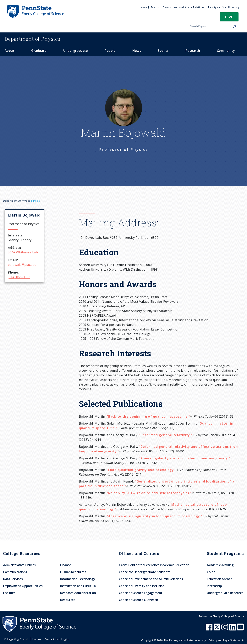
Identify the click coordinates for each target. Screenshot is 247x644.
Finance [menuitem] (66, 565)
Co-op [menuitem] (211, 572)
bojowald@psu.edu (22, 265)
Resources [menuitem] (68, 600)
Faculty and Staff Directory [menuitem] (224, 7)
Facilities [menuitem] (9, 593)
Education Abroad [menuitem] (220, 579)
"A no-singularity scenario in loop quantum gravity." (186, 458)
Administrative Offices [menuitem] (19, 565)
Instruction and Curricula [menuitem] (78, 586)
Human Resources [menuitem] (73, 572)
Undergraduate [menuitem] (76, 51)
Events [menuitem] (155, 7)
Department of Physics (17, 201)
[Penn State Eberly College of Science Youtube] (241, 629)
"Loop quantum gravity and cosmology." (143, 470)
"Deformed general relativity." (167, 435)
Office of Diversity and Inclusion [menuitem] (142, 586)
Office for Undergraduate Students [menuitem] (145, 572)
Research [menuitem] (193, 51)
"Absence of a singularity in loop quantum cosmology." (156, 516)
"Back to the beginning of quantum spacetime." (150, 416)
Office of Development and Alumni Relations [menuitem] (151, 579)
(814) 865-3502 (19, 277)
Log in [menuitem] (65, 639)
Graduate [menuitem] (39, 51)
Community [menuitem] (226, 51)
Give (229, 17)
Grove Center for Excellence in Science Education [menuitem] (154, 565)
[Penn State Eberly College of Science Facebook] (210, 629)
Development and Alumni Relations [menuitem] (183, 7)
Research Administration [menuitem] (78, 593)
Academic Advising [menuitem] (220, 565)
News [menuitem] (144, 7)
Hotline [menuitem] (37, 639)
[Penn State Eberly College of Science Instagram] (225, 629)
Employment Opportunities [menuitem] (23, 586)
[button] (229, 18)
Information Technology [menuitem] (78, 579)
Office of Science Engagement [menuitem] (141, 593)
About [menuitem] (10, 51)
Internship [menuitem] (214, 586)
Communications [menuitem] (15, 572)
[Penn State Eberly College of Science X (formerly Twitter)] (217, 629)
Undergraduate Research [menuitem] (225, 593)
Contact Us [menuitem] (51, 639)
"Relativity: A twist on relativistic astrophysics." (151, 493)
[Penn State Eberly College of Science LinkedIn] (233, 629)
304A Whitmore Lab (23, 252)
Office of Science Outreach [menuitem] (138, 600)
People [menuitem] (110, 51)
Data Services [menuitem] (13, 579)
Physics (32, 39)
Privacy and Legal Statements (227, 640)
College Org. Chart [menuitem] (17, 639)
